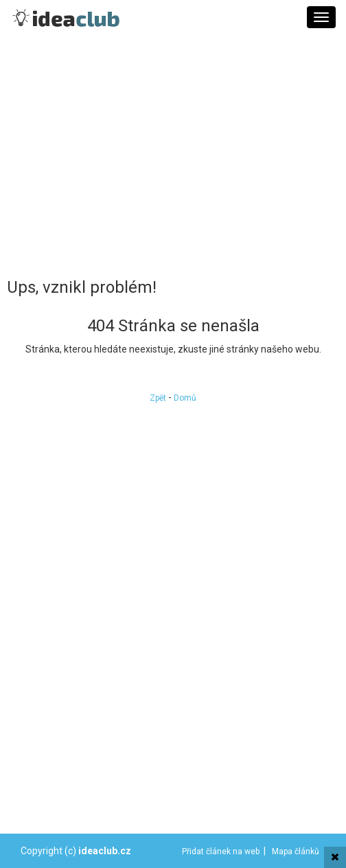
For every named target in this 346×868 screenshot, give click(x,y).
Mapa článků (296, 852)
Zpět (158, 398)
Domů (185, 398)
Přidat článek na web (221, 852)
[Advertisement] (173, 155)
